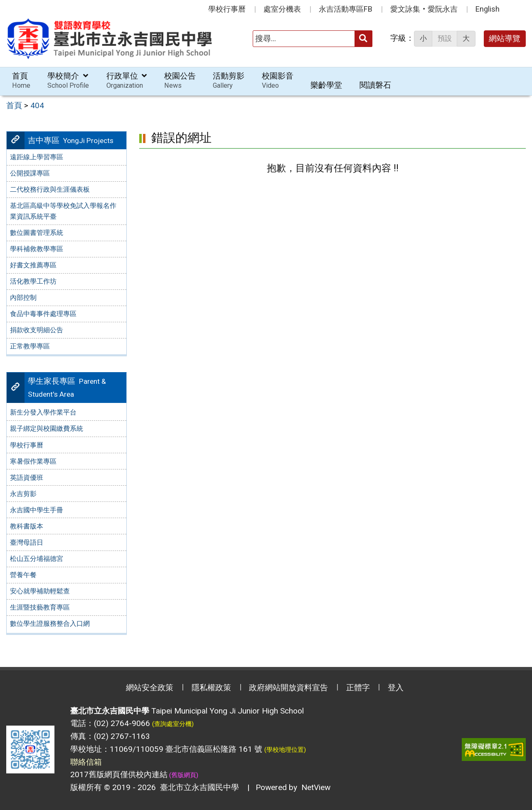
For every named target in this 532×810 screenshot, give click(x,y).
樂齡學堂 (326, 85)
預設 (445, 38)
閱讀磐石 (375, 85)
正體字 (358, 688)
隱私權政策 (211, 688)
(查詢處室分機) (173, 724)
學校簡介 (68, 80)
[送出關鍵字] (363, 38)
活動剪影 (229, 80)
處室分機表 (282, 9)
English (488, 9)
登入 (396, 688)
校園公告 (180, 80)
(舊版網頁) (183, 775)
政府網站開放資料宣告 (288, 688)
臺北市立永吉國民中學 (197, 787)
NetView (316, 787)
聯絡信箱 (86, 762)
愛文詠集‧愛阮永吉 (424, 9)
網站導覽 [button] (505, 38)
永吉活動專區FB (346, 9)
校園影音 (278, 80)
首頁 (21, 80)
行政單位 (127, 80)
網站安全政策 (150, 688)
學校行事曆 (227, 9)
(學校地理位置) (285, 750)
